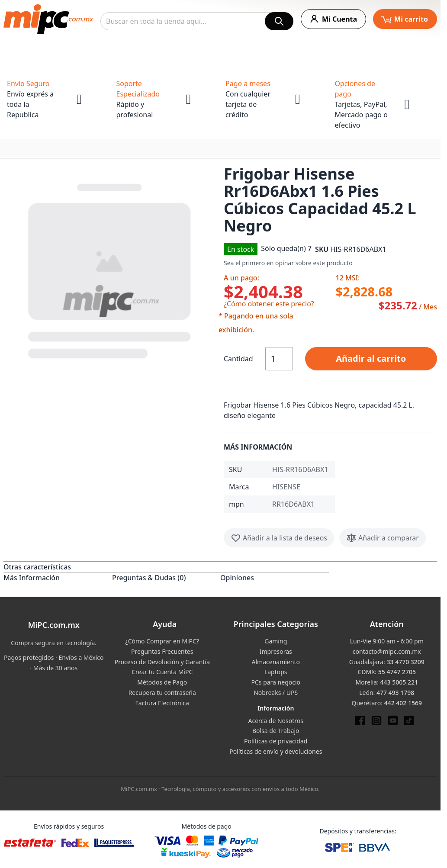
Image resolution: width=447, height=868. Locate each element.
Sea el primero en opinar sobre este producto (288, 263)
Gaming (276, 641)
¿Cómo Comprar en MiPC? (162, 641)
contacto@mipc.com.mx (387, 651)
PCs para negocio (276, 682)
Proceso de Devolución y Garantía (162, 662)
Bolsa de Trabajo (276, 731)
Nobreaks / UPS (276, 693)
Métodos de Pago (162, 682)
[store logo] (48, 19)
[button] (110, 269)
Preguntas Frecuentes (162, 651)
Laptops (276, 672)
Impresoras (276, 651)
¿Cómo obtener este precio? (269, 304)
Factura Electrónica (162, 703)
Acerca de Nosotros (276, 721)
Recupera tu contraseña (162, 693)
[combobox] (197, 21)
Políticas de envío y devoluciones (276, 751)
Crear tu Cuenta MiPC (162, 672)
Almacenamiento (276, 662)
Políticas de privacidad (276, 741)
